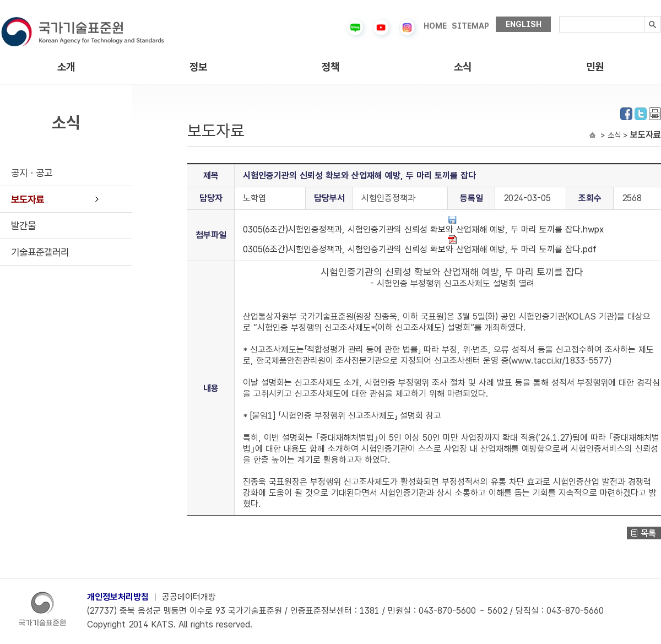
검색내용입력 (559, 16)
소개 (66, 67)
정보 (198, 67)
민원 (595, 67)
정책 (330, 67)
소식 (463, 67)
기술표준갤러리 (40, 252)
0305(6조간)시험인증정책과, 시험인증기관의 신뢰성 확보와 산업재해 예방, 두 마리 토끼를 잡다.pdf (420, 245)
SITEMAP (470, 26)
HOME (435, 26)
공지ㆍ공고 (32, 173)
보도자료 (28, 199)
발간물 (23, 226)
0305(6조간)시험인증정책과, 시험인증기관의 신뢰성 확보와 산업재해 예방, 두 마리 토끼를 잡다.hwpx (423, 225)
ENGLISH (524, 24)
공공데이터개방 (189, 597)
